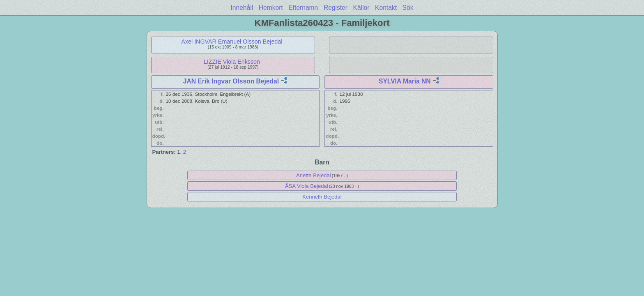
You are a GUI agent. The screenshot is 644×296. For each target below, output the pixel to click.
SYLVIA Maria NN (405, 81)
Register (336, 8)
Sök (408, 8)
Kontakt (386, 8)
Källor (361, 8)
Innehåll (242, 8)
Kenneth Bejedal (322, 197)
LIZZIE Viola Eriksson (232, 62)
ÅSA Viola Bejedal (307, 186)
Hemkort (271, 8)
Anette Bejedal (314, 175)
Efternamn (303, 8)
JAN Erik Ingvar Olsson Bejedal (231, 81)
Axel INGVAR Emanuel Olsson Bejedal (232, 42)
